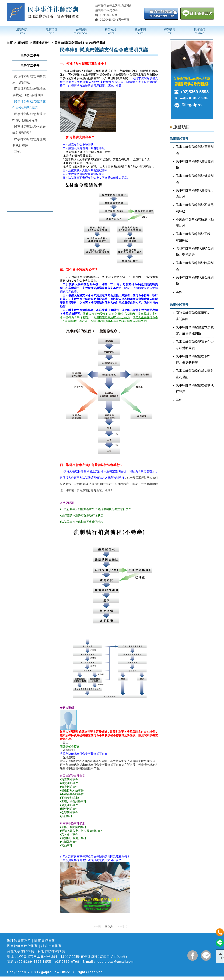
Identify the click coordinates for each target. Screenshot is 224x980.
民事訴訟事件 (30, 55)
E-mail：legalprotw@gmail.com (108, 962)
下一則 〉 (123, 927)
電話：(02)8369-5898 (24, 962)
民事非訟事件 (42, 43)
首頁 (10, 43)
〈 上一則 (95, 927)
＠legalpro (191, 105)
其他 (17, 152)
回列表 (109, 927)
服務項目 (23, 43)
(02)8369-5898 (107, 15)
